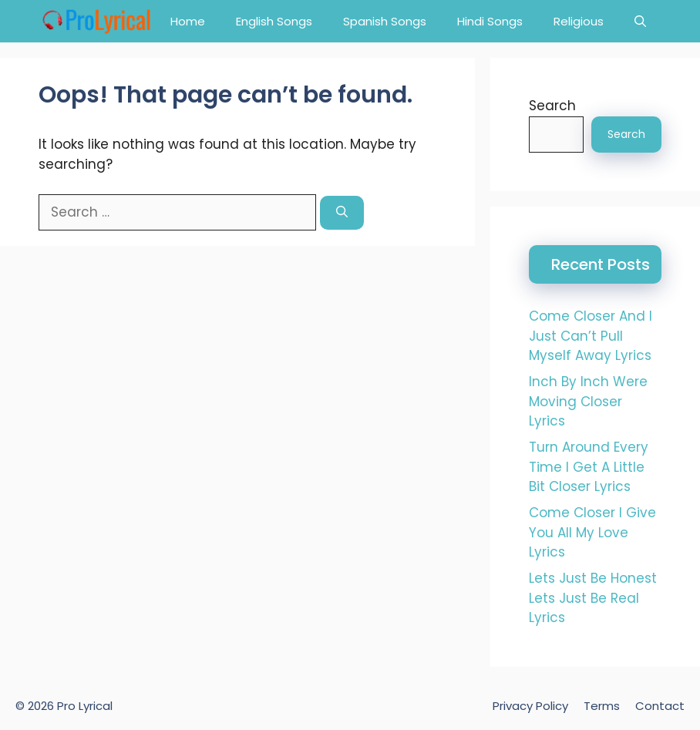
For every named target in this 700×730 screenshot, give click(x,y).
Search (552, 106)
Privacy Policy (530, 706)
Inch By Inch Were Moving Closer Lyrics (588, 401)
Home (188, 21)
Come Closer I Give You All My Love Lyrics (592, 532)
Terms (602, 706)
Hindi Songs (490, 21)
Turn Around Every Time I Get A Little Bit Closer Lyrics (589, 467)
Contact (660, 706)
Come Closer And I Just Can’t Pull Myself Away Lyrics (591, 336)
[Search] (342, 213)
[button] (640, 21)
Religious (579, 21)
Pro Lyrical (85, 706)
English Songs (274, 21)
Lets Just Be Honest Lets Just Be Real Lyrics (593, 598)
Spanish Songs (385, 21)
